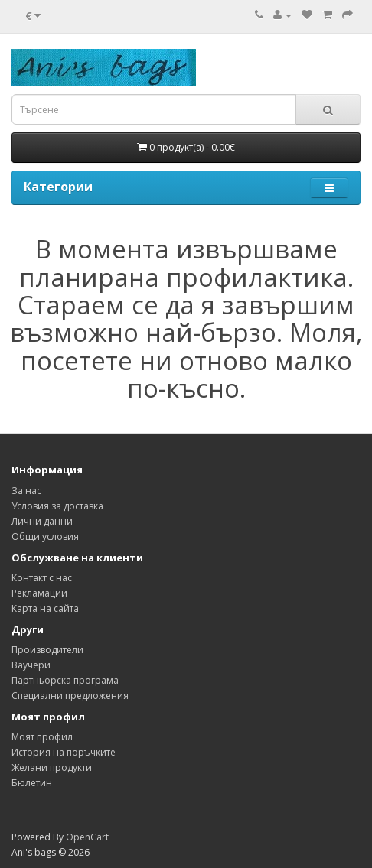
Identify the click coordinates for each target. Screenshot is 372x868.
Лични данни (42, 521)
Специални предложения (70, 696)
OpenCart (87, 837)
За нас (26, 491)
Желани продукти (52, 767)
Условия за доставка (57, 506)
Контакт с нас (42, 578)
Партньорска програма (65, 680)
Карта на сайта (45, 608)
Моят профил (42, 737)
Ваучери (31, 665)
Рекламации (39, 593)
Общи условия (45, 536)
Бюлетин (32, 783)
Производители (47, 650)
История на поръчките (64, 752)
